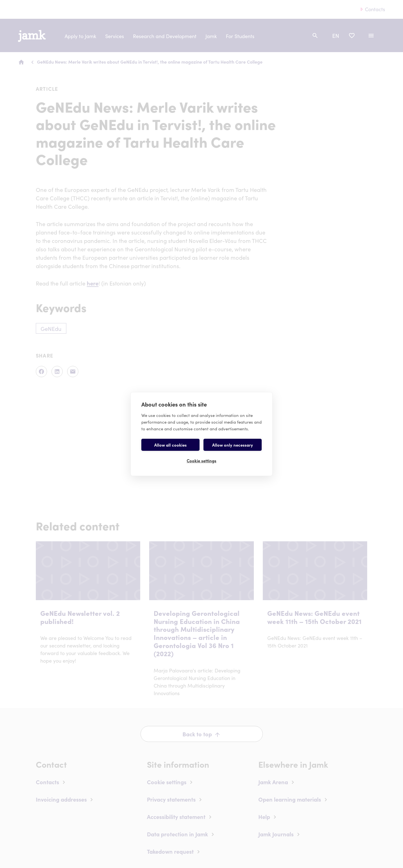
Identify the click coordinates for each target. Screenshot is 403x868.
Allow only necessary (233, 445)
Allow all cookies (170, 445)
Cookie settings (201, 461)
